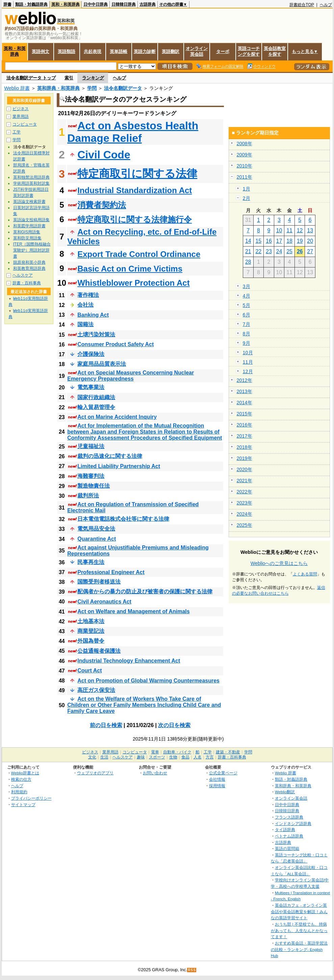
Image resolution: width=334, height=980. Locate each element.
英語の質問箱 (287, 848)
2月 (247, 198)
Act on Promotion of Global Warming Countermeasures (148, 681)
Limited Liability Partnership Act (119, 466)
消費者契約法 (102, 205)
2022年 (245, 492)
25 (289, 251)
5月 (247, 305)
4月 (247, 296)
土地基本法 (91, 621)
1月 (247, 189)
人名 (198, 757)
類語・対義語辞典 (31, 4)
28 (248, 262)
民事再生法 (91, 562)
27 (310, 251)
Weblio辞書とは (25, 773)
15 (258, 241)
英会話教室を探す (275, 51)
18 (289, 241)
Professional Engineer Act (111, 572)
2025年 (245, 525)
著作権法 (88, 295)
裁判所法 (88, 496)
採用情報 (217, 786)
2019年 (245, 458)
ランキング (93, 78)
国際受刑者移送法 (99, 582)
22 (258, 251)
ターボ (223, 51)
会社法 (85, 305)
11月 (248, 362)
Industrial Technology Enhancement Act (129, 661)
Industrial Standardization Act (135, 190)
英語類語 (67, 51)
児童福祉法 (91, 446)
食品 (185, 757)
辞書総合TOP (302, 5)
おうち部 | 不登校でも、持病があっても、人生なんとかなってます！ (299, 930)
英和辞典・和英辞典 (58, 88)
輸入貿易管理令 (96, 407)
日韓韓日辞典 (124, 4)
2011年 (245, 177)
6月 (247, 315)
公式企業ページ (223, 773)
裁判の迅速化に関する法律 (110, 456)
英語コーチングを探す (249, 51)
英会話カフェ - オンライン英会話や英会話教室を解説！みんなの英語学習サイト (299, 911)
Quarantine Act (97, 539)
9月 (247, 343)
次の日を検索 (174, 725)
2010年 (245, 166)
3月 (247, 286)
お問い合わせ (155, 773)
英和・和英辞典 (66, 4)
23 (269, 251)
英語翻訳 (171, 51)
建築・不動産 (228, 752)
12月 (248, 371)
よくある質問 (305, 574)
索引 (69, 78)
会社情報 (217, 779)
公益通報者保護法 (99, 651)
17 (279, 241)
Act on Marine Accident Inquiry (117, 417)
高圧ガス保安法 (96, 690)
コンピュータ (25, 124)
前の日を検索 (106, 725)
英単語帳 (119, 51)
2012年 (245, 380)
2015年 (245, 414)
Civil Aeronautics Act (104, 602)
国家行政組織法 (96, 397)
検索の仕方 (21, 779)
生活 (104, 757)
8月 (247, 334)
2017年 (245, 436)
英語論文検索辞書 (29, 202)
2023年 (245, 503)
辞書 (7, 4)
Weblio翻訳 (285, 792)
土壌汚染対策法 (96, 334)
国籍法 (85, 324)
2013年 (245, 391)
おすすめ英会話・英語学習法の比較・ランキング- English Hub (299, 949)
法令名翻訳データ (123, 88)
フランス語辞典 (289, 817)
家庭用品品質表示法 (102, 364)
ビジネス (21, 109)
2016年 (245, 425)
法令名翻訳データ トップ (31, 78)
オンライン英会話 (197, 51)
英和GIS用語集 (27, 232)
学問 (92, 88)
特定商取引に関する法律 (137, 174)
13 (310, 230)
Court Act (89, 670)
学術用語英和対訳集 (31, 183)
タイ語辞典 (285, 830)
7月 (247, 324)
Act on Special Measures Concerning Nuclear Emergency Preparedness (131, 376)
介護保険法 (91, 354)
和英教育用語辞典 (29, 268)
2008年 (245, 144)
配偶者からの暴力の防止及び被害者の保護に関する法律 (145, 591)
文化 (92, 757)
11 (289, 230)
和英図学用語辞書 (29, 226)
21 (248, 251)
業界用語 (21, 117)
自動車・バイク (177, 752)
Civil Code (104, 155)
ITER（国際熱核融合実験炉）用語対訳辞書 (32, 250)
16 (269, 241)
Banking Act (93, 315)
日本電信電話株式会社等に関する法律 (123, 519)
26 (300, 251)
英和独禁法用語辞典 (31, 177)
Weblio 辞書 (17, 88)
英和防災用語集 (27, 238)
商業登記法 (91, 631)
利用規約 (19, 792)
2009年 (245, 155)
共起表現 (93, 51)
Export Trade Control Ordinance (139, 254)
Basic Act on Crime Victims (130, 269)
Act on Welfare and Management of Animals (134, 611)
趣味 (141, 757)
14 (248, 241)
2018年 (245, 447)
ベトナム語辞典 (289, 836)
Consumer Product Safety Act (115, 344)
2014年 (245, 403)
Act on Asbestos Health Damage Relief (133, 132)
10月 (248, 353)
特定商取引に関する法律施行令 (135, 219)
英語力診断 (145, 51)
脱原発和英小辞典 (29, 262)
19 (300, 241)
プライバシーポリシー (31, 798)
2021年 (245, 481)
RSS (192, 970)
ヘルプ (326, 5)
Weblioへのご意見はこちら (279, 563)
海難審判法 (91, 476)
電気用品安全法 (96, 529)
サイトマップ (23, 805)
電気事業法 (91, 387)
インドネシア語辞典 (293, 823)
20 (310, 241)
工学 (17, 132)
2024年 (245, 514)
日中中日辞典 (96, 4)
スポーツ (157, 757)
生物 (173, 757)
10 (279, 230)
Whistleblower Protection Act (133, 283)
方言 (210, 757)
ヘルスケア (23, 275)
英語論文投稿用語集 (31, 220)
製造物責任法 (94, 486)
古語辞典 (148, 4)
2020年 (245, 469)
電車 (155, 752)
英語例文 (41, 51)
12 (300, 230)
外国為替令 (91, 641)
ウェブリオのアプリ (95, 773)
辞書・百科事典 (27, 283)
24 (279, 251)
